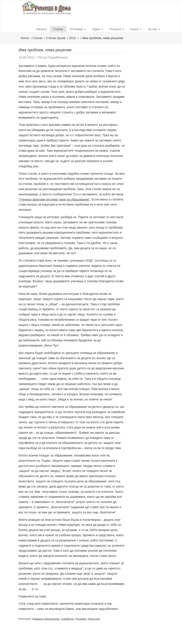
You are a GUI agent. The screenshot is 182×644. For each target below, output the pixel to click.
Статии (58, 29)
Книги (136, 29)
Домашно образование (46, 619)
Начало (41, 29)
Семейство (68, 619)
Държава (81, 619)
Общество (94, 619)
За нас (154, 29)
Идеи (98, 29)
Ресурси (117, 29)
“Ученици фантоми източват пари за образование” (54, 199)
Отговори (78, 29)
